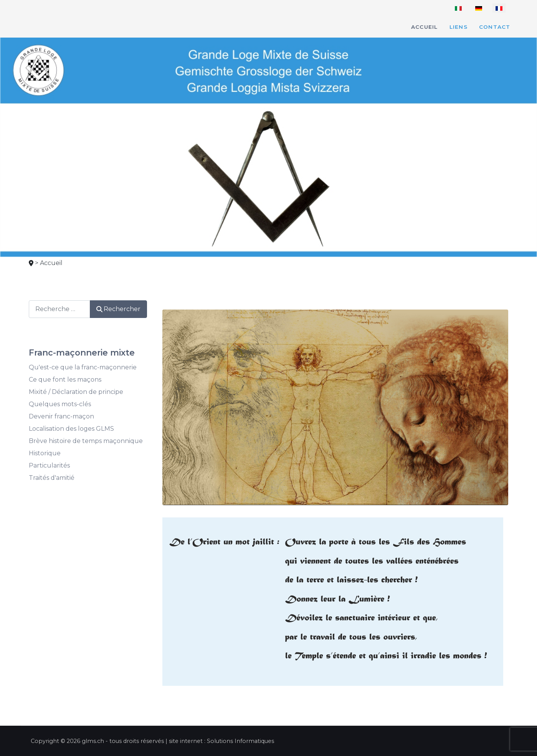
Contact (495, 27)
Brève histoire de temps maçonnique (86, 441)
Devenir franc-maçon (61, 416)
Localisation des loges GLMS (71, 429)
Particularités (49, 465)
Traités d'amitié (52, 478)
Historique (45, 453)
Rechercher (118, 309)
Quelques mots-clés (60, 404)
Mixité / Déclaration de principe (76, 392)
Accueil (425, 27)
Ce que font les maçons (65, 380)
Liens (459, 27)
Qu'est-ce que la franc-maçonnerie (83, 367)
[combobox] (59, 309)
